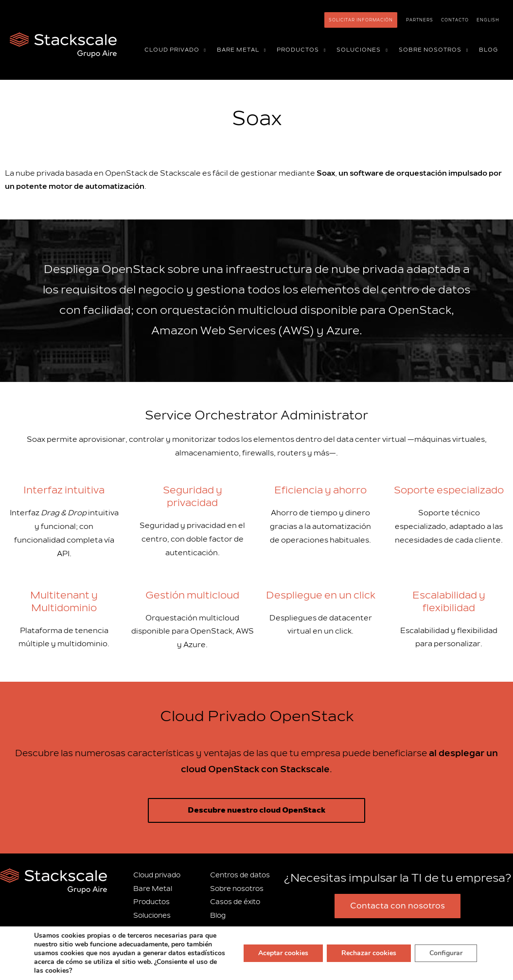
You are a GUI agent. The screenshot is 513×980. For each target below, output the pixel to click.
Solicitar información (361, 20)
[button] (203, 50)
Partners (420, 20)
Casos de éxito (235, 902)
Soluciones (152, 916)
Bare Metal (153, 889)
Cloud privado (157, 875)
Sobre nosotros (237, 889)
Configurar (446, 953)
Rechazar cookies (369, 953)
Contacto (455, 20)
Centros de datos (240, 875)
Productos (151, 902)
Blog (218, 916)
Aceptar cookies (283, 953)
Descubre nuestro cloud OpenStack (256, 810)
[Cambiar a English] (488, 20)
